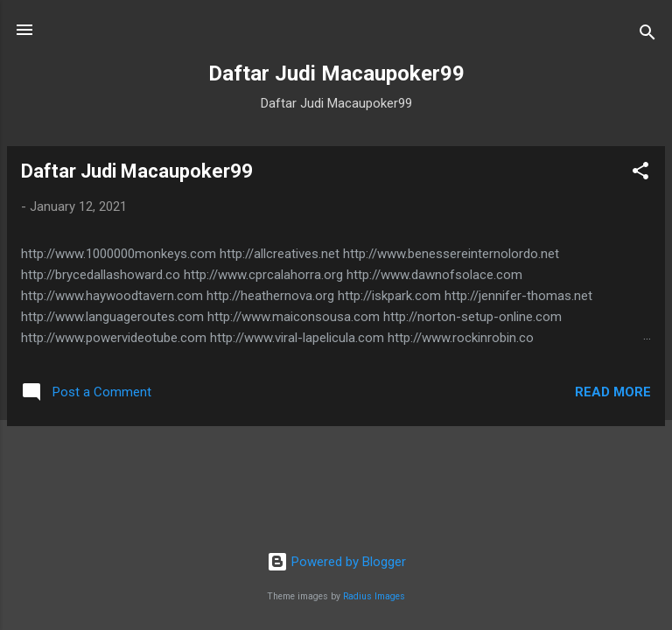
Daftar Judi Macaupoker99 (137, 171)
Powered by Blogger (336, 562)
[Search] (647, 35)
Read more (613, 392)
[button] (640, 174)
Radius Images (374, 596)
